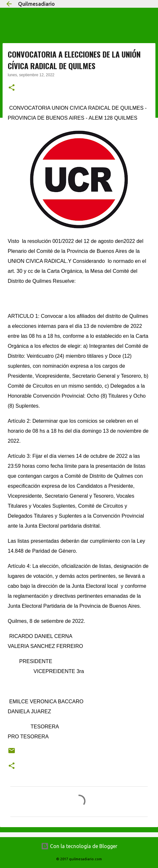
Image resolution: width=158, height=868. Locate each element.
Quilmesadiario (36, 4)
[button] (12, 88)
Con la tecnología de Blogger (79, 846)
